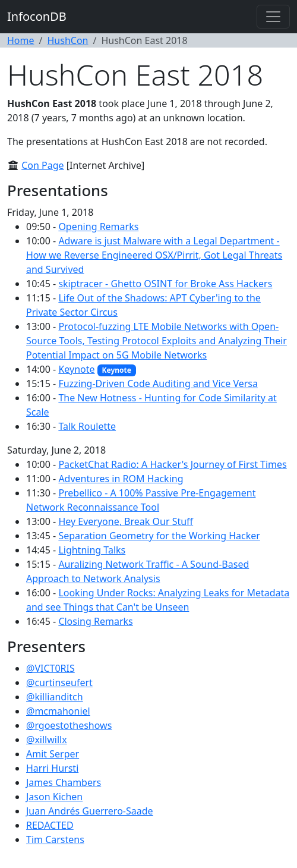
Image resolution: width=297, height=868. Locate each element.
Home (21, 40)
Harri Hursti (52, 768)
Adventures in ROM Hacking (121, 479)
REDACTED (50, 825)
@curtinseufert (59, 683)
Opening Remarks (98, 227)
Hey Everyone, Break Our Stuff (126, 521)
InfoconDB (37, 16)
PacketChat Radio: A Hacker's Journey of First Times (172, 464)
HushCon (67, 40)
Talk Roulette (87, 426)
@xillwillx (47, 740)
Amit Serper (53, 754)
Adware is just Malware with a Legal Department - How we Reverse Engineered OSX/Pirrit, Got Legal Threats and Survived (154, 255)
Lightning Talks (92, 550)
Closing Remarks (95, 621)
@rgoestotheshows (69, 725)
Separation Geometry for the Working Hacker (159, 536)
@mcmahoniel (58, 711)
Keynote (76, 369)
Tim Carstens (55, 839)
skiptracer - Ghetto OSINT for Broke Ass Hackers (165, 284)
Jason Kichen (54, 797)
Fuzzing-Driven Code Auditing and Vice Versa (158, 383)
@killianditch (55, 697)
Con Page (42, 165)
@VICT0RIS (50, 668)
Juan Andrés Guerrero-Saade (90, 811)
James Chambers (64, 782)
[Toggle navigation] (273, 17)
